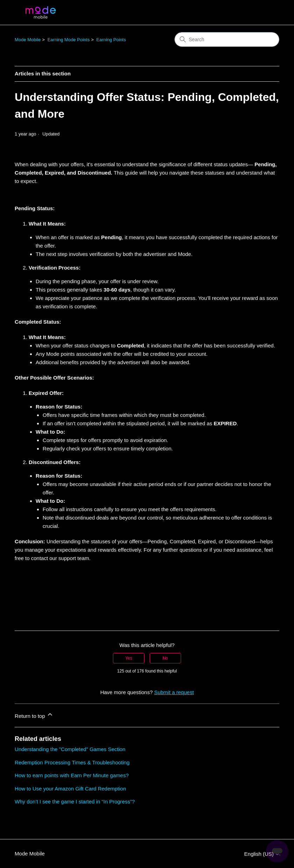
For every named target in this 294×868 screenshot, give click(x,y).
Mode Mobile (28, 40)
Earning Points (111, 40)
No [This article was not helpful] (165, 658)
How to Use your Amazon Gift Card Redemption (70, 789)
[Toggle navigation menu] (267, 13)
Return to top (34, 715)
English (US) (262, 854)
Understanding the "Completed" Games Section (70, 749)
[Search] (227, 39)
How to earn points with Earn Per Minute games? (72, 775)
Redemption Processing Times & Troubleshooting (72, 762)
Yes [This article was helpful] (129, 658)
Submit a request (174, 692)
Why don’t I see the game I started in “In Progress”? (75, 801)
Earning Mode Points (69, 40)
